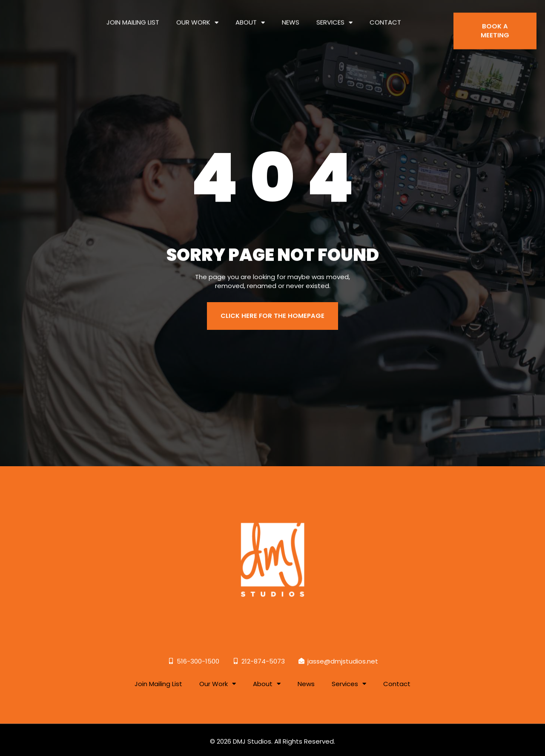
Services (334, 17)
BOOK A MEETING (495, 26)
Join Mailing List (133, 17)
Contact (385, 17)
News (291, 17)
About (250, 17)
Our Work (197, 17)
